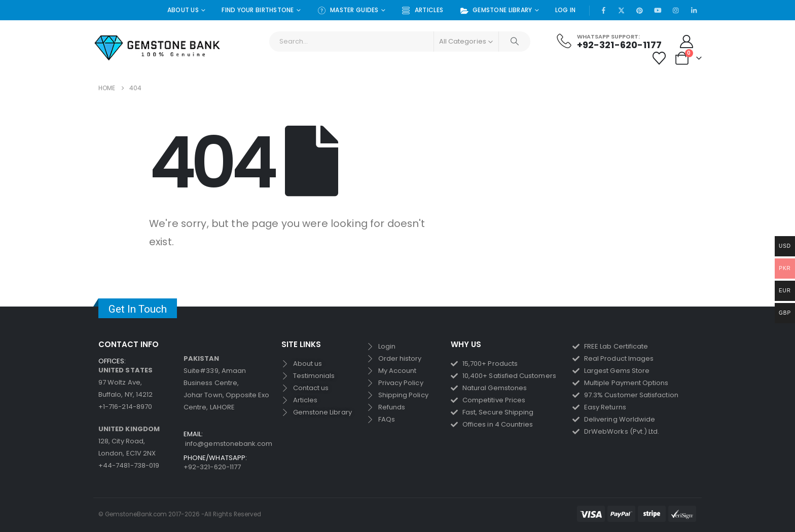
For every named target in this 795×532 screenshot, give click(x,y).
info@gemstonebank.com (229, 444)
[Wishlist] (659, 58)
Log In (566, 10)
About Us (183, 10)
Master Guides (348, 10)
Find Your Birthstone (258, 10)
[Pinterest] (640, 10)
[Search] (515, 42)
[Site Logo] (158, 48)
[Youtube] (658, 10)
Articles (422, 10)
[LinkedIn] (694, 10)
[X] (622, 10)
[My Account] (687, 42)
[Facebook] (603, 10)
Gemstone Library (496, 10)
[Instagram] (676, 10)
